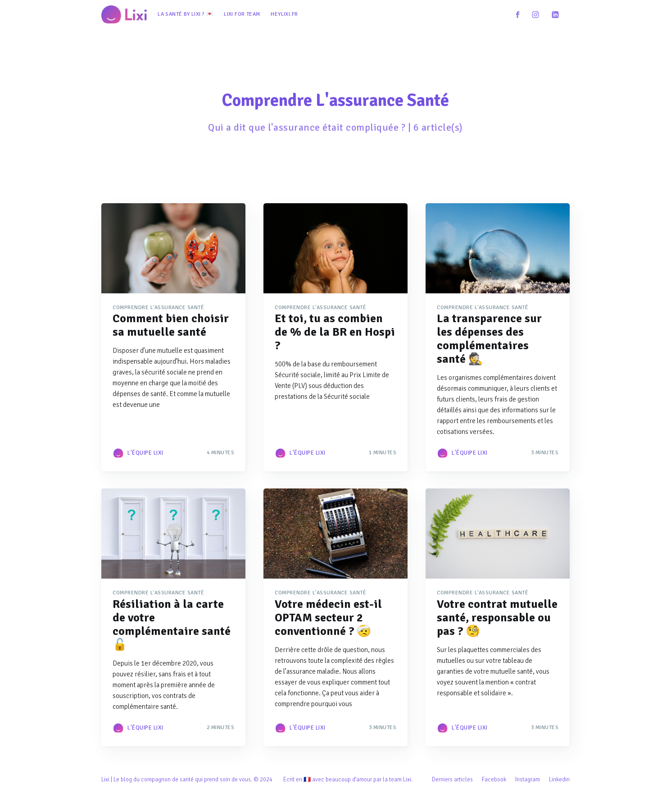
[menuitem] (185, 14)
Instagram (528, 780)
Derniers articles (452, 780)
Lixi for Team (242, 14)
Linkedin (559, 780)
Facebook (494, 780)
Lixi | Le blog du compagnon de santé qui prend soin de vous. (177, 780)
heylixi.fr (284, 14)
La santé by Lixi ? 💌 (185, 14)
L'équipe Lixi (145, 453)
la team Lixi (397, 780)
